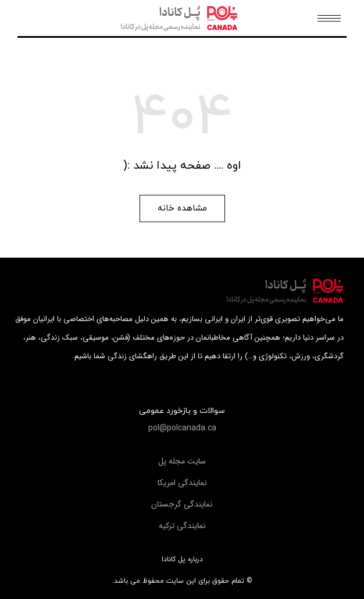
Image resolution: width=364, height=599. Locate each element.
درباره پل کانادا (182, 559)
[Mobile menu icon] (329, 18)
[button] (182, 208)
